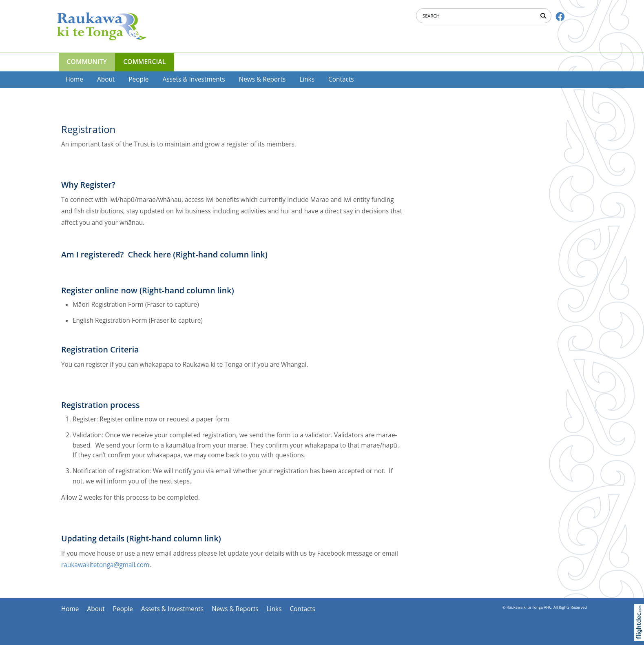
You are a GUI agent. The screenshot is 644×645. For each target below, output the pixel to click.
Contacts (341, 79)
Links (307, 79)
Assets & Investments (194, 79)
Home (75, 79)
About (106, 79)
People (138, 79)
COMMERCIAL (144, 62)
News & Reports (262, 79)
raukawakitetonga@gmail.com (105, 565)
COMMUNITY (87, 62)
